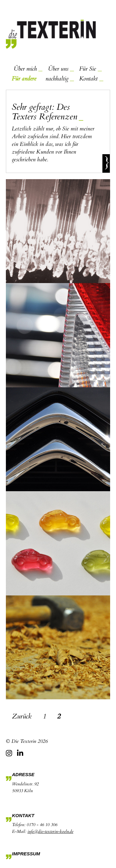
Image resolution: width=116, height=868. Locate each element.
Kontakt (88, 79)
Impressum (26, 854)
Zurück (22, 716)
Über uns (58, 69)
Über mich (25, 69)
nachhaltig (57, 79)
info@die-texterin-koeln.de (50, 831)
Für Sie (88, 69)
